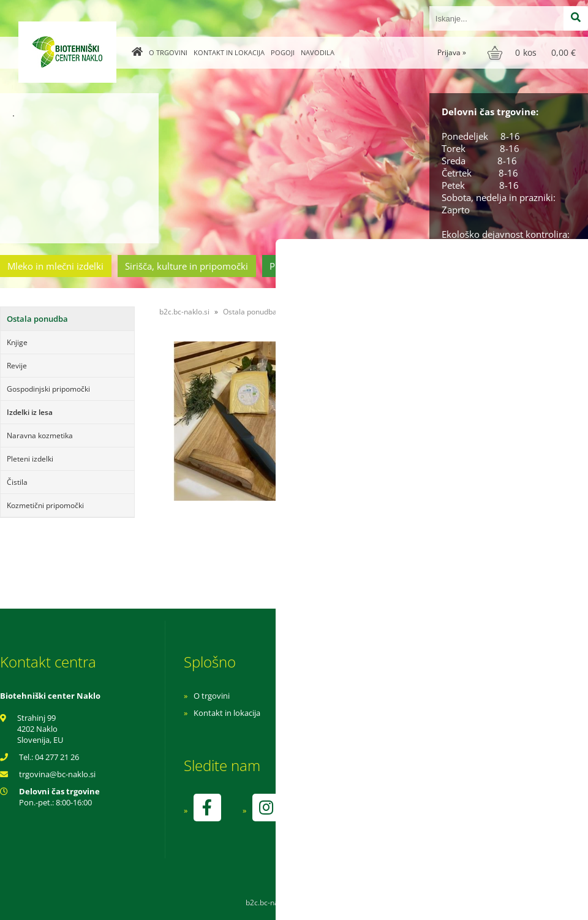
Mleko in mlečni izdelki (55, 266)
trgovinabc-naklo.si (57, 774)
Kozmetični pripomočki (45, 505)
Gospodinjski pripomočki (48, 389)
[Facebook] (207, 808)
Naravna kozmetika (40, 435)
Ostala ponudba (541, 266)
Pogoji (283, 52)
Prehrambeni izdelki (312, 266)
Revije (17, 366)
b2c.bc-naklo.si (184, 312)
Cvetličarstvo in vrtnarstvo (431, 266)
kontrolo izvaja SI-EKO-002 (406, 816)
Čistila (17, 482)
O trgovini (168, 52)
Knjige (17, 342)
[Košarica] (533, 53)
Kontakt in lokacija (229, 52)
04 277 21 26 (57, 757)
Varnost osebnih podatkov (407, 730)
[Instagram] (266, 808)
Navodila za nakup (392, 696)
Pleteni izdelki (30, 459)
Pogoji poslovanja (390, 713)
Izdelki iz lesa (30, 412)
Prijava (452, 52)
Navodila (318, 52)
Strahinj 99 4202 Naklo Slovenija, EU (40, 729)
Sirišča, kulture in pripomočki (187, 266)
